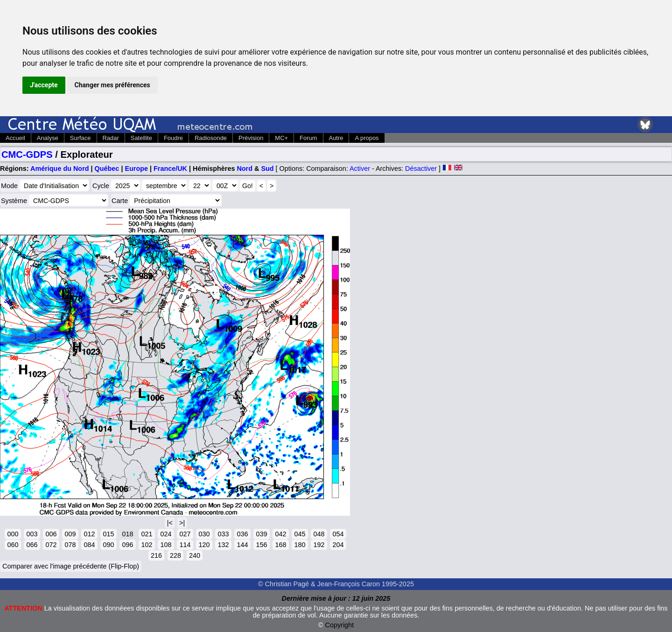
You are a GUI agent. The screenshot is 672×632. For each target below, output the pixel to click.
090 (108, 545)
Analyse (48, 138)
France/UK (170, 169)
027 (185, 534)
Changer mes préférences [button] (112, 85)
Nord (245, 169)
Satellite (141, 138)
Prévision (251, 138)
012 (89, 534)
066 (32, 545)
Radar (111, 138)
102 (147, 545)
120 (204, 545)
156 (261, 545)
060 (13, 545)
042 (280, 534)
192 (319, 545)
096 (127, 545)
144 (242, 545)
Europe (136, 169)
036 (242, 534)
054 (338, 534)
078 (70, 545)
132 (223, 545)
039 (261, 534)
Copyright (340, 625)
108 (166, 545)
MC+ (281, 138)
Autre (336, 138)
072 (51, 545)
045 (300, 534)
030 (204, 534)
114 (185, 545)
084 (89, 545)
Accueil (15, 138)
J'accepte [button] (44, 85)
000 (13, 534)
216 (156, 555)
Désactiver (421, 169)
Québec (107, 169)
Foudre (173, 138)
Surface (80, 138)
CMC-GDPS (27, 154)
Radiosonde (211, 138)
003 (32, 534)
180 (300, 545)
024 (166, 534)
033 (223, 534)
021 (147, 534)
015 (108, 534)
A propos (367, 138)
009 (70, 534)
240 (195, 555)
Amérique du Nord (60, 169)
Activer (360, 169)
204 (338, 545)
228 (175, 555)
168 (280, 545)
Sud (267, 169)
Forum (308, 138)
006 (51, 534)
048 (319, 534)
